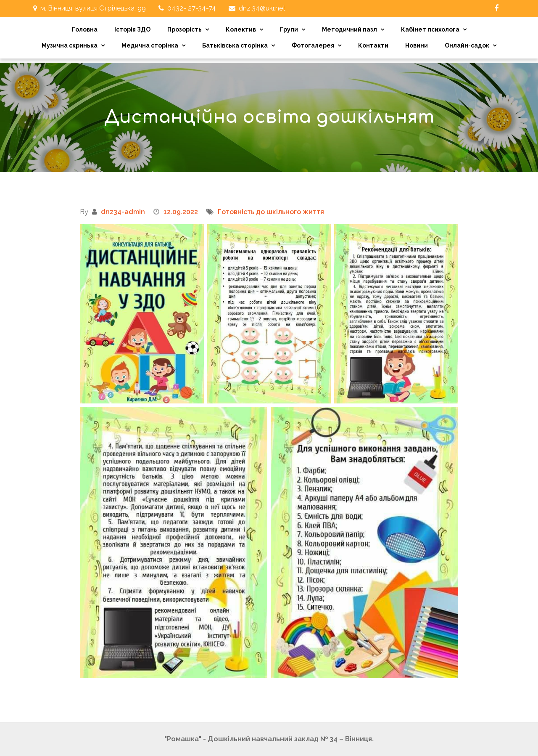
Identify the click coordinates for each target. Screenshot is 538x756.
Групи (289, 29)
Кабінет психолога (430, 29)
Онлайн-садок (467, 45)
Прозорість (185, 29)
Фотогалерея (313, 45)
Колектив (241, 29)
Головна (85, 29)
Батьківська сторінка (235, 45)
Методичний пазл (349, 29)
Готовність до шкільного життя (271, 212)
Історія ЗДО (132, 29)
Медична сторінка (150, 45)
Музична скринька (70, 45)
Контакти (373, 45)
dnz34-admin (123, 212)
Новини (417, 45)
